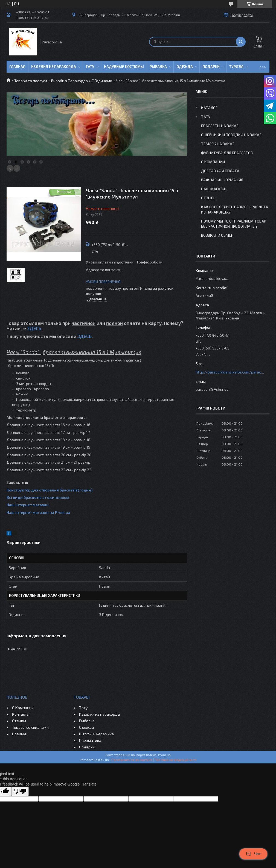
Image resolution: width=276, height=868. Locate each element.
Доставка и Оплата (220, 171)
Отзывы (209, 198)
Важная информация (222, 180)
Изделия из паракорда (54, 67)
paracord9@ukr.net (212, 389)
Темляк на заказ (218, 144)
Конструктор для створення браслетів (42, 490)
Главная (17, 67)
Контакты (21, 714)
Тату (90, 67)
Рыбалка (158, 67)
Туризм (236, 67)
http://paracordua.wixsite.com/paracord (230, 372)
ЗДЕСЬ (34, 328)
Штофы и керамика (96, 734)
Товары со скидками (30, 727)
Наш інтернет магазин (28, 505)
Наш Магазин (214, 189)
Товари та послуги (31, 81)
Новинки (20, 734)
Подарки (211, 67)
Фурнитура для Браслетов (227, 153)
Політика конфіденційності (175, 760)
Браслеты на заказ (220, 126)
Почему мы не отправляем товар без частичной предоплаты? (234, 224)
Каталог (209, 108)
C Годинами (102, 81)
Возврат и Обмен (217, 235)
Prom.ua (164, 755)
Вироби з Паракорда (69, 81)
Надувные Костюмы (124, 67)
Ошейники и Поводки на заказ (231, 135)
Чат (253, 854)
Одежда (185, 67)
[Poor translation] (20, 791)
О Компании (213, 162)
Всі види (15, 497)
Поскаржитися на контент (132, 760)
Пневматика (90, 740)
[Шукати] (241, 42)
